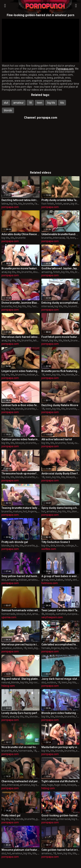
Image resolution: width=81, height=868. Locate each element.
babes (60, 580)
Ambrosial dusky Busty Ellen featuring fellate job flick (60, 474)
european (73, 614)
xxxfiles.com (49, 549)
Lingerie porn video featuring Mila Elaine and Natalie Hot (21, 371)
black (66, 340)
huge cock (60, 785)
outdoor (18, 648)
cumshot (61, 614)
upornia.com (9, 617)
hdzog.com (8, 686)
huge (50, 785)
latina (5, 204)
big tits (51, 103)
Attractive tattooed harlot (57, 439)
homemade (8, 614)
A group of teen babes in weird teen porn (60, 576)
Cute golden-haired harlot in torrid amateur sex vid (60, 850)
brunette (28, 204)
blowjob (20, 443)
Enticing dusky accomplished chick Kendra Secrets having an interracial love (60, 303)
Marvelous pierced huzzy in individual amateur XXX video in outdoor (21, 644)
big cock (34, 682)
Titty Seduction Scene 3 (56, 542)
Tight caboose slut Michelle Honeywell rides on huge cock (60, 781)
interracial (59, 238)
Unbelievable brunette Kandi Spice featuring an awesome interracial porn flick (60, 234)
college (70, 546)
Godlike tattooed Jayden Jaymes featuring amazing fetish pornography (60, 268)
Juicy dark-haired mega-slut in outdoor (60, 679)
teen (39, 103)
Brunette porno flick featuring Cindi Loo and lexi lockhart (60, 371)
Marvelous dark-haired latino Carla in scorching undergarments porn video (21, 337)
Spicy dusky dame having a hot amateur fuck (60, 508)
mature (17, 511)
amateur (18, 103)
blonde (8, 110)
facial (38, 204)
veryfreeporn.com (52, 617)
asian (66, 204)
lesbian (31, 375)
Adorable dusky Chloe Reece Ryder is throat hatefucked (21, 234)
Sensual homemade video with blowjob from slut (21, 610)
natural (6, 682)
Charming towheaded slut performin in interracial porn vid (21, 781)
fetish (59, 204)
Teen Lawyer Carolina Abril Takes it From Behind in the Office (60, 610)
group (39, 546)
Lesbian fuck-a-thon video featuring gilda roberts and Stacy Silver (21, 405)
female (46, 648)
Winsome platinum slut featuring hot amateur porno (21, 850)
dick (53, 546)
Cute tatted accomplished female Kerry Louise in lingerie (60, 644)
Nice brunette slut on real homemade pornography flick (21, 747)
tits (62, 103)
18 (30, 103)
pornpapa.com (47, 118)
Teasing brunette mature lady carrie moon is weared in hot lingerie (21, 508)
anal (4, 272)
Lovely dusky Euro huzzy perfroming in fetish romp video (21, 713)
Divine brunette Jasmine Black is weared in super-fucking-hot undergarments (21, 303)
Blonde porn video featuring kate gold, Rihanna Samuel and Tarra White (60, 713)
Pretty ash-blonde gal (15, 542)
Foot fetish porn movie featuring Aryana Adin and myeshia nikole (60, 337)
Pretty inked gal (11, 815)
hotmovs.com (50, 583)
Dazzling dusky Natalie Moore (60, 405)
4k (43, 614)
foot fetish (48, 204)
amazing (47, 272)
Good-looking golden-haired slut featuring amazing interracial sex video (60, 815)
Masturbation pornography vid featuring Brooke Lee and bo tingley (60, 747)
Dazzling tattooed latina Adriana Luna (21, 200)
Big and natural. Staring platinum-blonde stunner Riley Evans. (21, 679)
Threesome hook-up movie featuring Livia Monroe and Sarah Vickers (21, 474)
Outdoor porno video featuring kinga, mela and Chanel (21, 439)
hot (15, 306)
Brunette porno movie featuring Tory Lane (21, 268)
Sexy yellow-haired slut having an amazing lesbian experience (21, 576)
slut (6, 103)
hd (76, 546)
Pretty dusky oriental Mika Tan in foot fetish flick (60, 200)
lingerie (32, 511)
